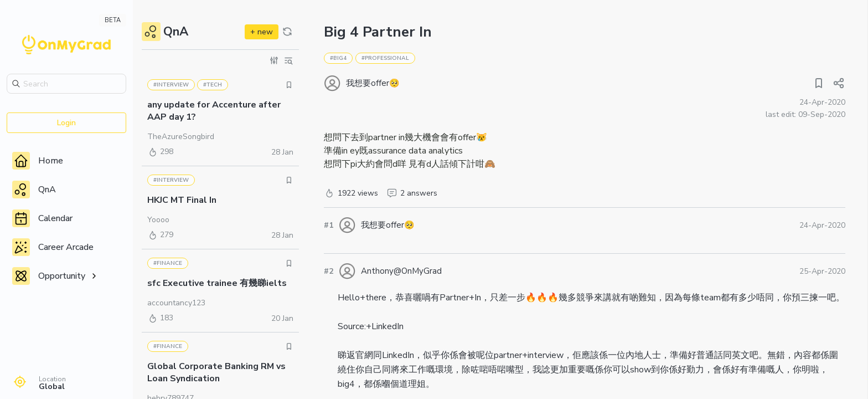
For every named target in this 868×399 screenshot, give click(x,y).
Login (66, 123)
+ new (262, 32)
